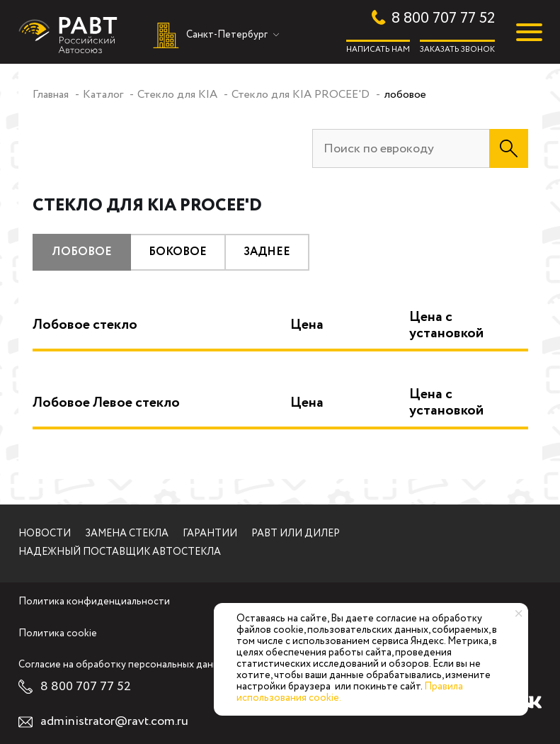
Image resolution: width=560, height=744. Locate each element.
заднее (267, 252)
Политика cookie (58, 634)
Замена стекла (127, 534)
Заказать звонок (457, 49)
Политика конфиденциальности (94, 602)
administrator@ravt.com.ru (114, 722)
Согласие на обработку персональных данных (124, 665)
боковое (178, 252)
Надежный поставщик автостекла (120, 553)
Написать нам (378, 49)
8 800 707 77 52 (443, 19)
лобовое (82, 252)
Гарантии (210, 534)
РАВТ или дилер (296, 534)
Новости (45, 534)
